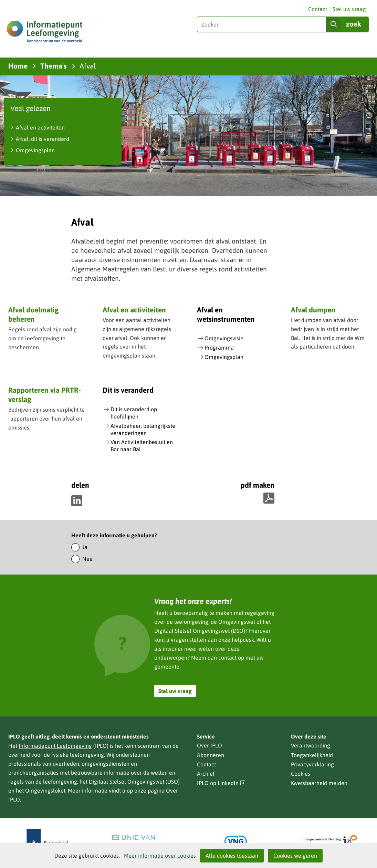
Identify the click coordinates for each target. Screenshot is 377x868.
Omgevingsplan (35, 150)
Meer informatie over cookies (160, 856)
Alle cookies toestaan (232, 856)
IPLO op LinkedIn (221, 783)
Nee (87, 559)
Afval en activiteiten (40, 127)
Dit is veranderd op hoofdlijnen (134, 413)
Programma (219, 348)
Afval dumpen (313, 310)
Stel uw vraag (349, 9)
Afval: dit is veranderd (43, 139)
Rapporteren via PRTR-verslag (45, 395)
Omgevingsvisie (224, 338)
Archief (206, 774)
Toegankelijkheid (312, 755)
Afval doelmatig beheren (33, 314)
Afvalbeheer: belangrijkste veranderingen (143, 429)
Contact (318, 9)
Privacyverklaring (312, 764)
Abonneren (211, 755)
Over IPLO (210, 745)
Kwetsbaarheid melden (319, 783)
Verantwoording (311, 745)
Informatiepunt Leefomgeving (55, 746)
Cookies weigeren (295, 856)
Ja (85, 547)
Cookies (301, 774)
